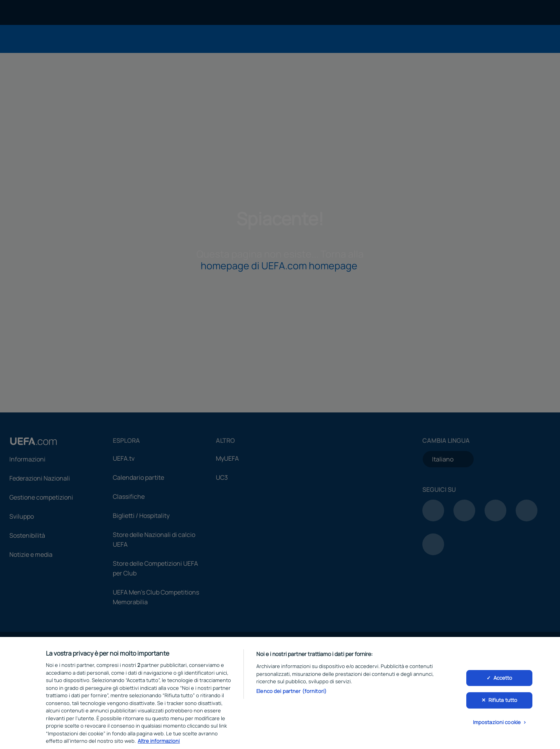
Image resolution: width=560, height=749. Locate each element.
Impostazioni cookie (497, 727)
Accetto (503, 682)
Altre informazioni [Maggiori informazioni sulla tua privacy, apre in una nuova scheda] (159, 745)
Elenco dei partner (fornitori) (291, 695)
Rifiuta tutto (503, 705)
